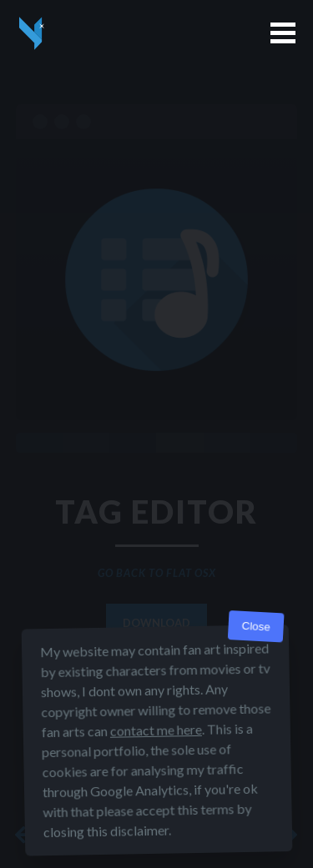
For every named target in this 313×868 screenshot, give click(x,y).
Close (256, 627)
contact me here (155, 730)
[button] (283, 33)
